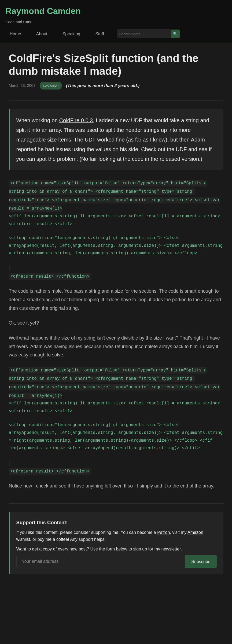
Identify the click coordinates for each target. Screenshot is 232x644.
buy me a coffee (53, 539)
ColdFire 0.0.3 (76, 120)
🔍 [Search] (175, 34)
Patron (163, 532)
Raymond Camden (43, 11)
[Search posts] (144, 34)
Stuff (100, 34)
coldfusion (51, 85)
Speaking (71, 34)
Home (15, 34)
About (42, 34)
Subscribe (201, 562)
